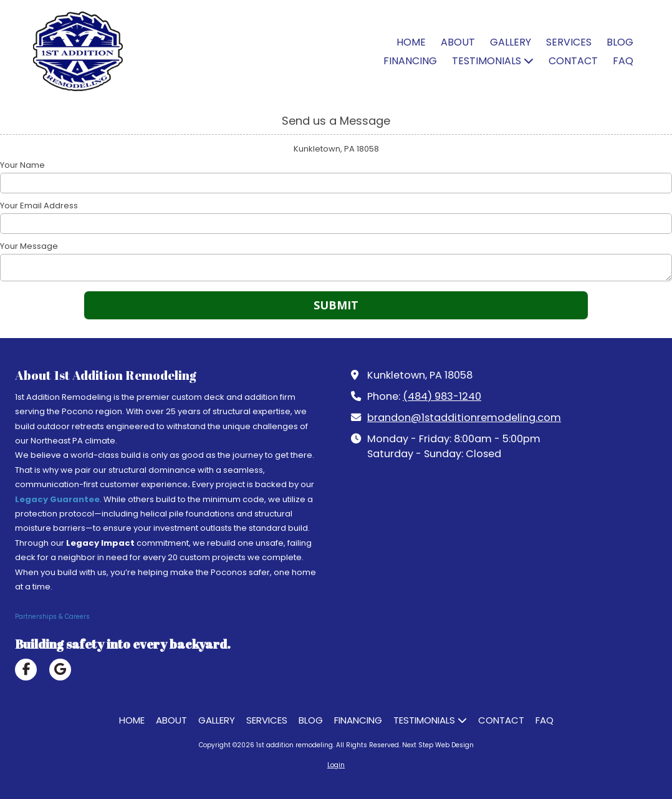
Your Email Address (39, 206)
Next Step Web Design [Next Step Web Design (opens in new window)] (438, 745)
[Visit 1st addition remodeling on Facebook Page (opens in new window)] (26, 670)
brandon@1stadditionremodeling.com (464, 418)
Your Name (22, 165)
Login (336, 765)
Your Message (29, 246)
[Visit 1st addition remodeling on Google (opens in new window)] (60, 670)
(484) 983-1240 (442, 396)
